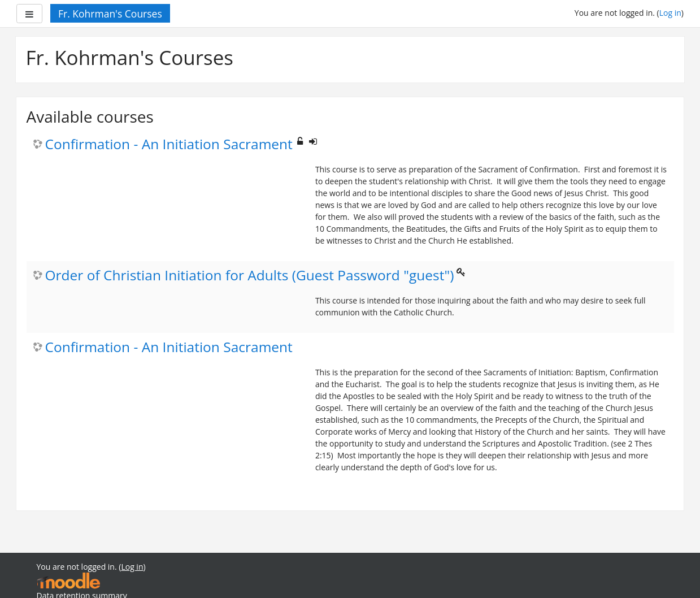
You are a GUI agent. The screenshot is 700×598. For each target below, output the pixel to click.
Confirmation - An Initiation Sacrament (169, 144)
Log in (670, 13)
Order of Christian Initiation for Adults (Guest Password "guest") (250, 276)
